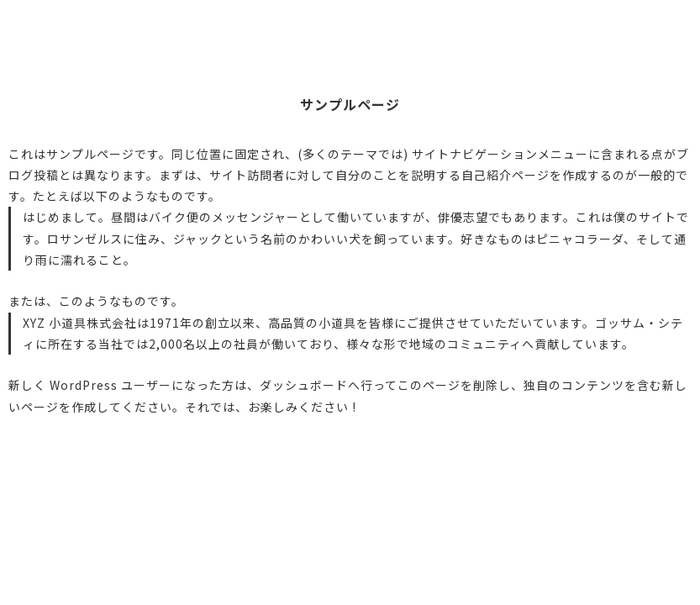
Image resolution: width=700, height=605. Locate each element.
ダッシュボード (304, 385)
